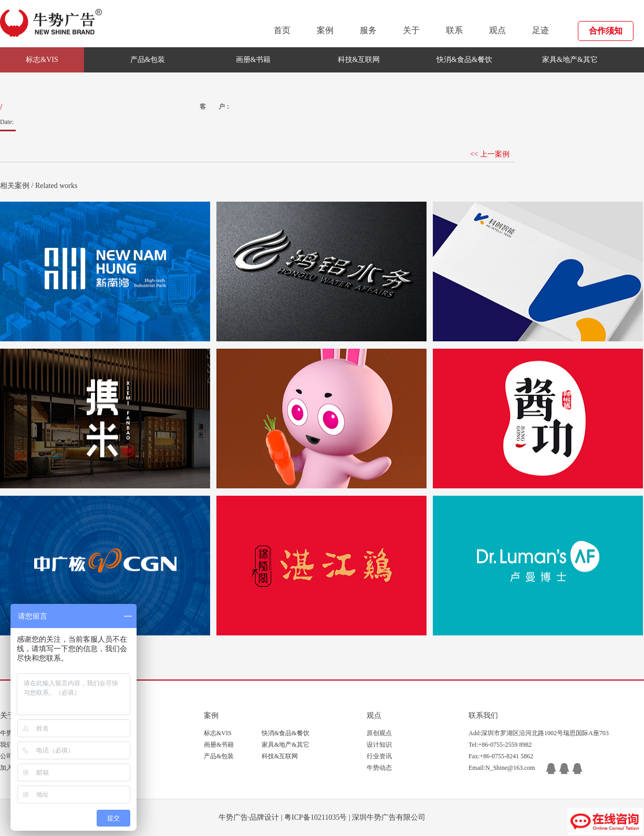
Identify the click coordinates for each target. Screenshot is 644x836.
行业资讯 (379, 756)
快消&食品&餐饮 (464, 60)
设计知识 (379, 745)
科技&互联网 (359, 60)
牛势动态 (379, 768)
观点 (497, 30)
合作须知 (606, 31)
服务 (368, 30)
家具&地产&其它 (570, 60)
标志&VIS (42, 60)
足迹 (541, 30)
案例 (325, 30)
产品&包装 (148, 60)
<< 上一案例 (490, 154)
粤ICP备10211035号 (315, 817)
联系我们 (483, 715)
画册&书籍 (253, 60)
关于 (411, 30)
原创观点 (379, 733)
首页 (282, 30)
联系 (454, 30)
